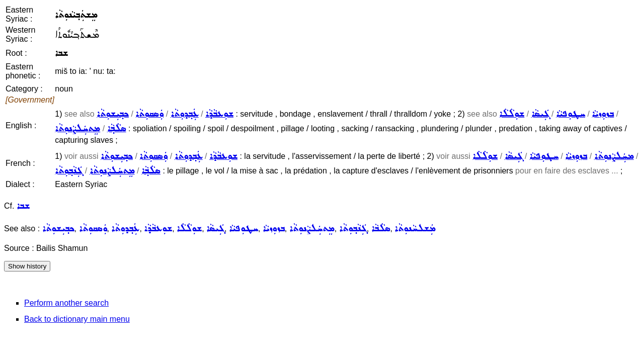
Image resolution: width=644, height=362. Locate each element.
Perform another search (66, 303)
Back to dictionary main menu (77, 319)
